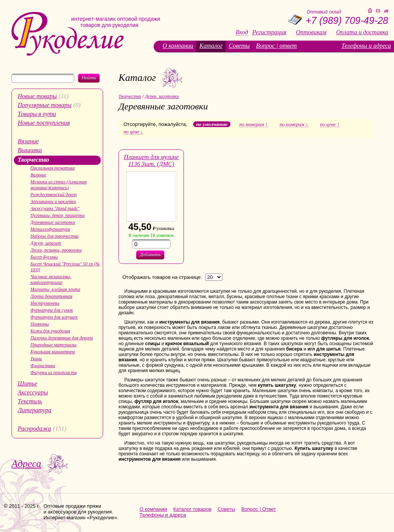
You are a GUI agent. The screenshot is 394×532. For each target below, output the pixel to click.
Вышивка (30, 150)
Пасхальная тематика (53, 168)
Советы (239, 46)
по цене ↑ (330, 124)
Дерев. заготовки (162, 96)
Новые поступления (44, 123)
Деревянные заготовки (53, 222)
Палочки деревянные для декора (62, 338)
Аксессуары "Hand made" (55, 208)
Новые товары (37, 96)
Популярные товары (45, 105)
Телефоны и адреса (366, 46)
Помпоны (40, 324)
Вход (242, 32)
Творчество (33, 160)
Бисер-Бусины (44, 257)
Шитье (28, 383)
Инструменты (45, 303)
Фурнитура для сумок (52, 310)
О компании (178, 46)
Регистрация (270, 32)
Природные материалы (53, 345)
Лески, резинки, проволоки (56, 250)
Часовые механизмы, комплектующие (51, 279)
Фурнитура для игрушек (54, 317)
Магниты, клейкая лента (55, 289)
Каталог (211, 46)
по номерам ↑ (254, 124)
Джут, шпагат (46, 243)
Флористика (43, 366)
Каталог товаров (192, 509)
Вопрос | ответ (276, 46)
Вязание (28, 141)
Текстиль (30, 401)
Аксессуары (33, 392)
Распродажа (34, 429)
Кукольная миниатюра (53, 352)
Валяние (38, 175)
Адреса (26, 464)
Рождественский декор (53, 195)
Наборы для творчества (54, 236)
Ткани (36, 359)
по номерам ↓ (294, 124)
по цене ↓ (133, 132)
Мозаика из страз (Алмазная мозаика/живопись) (58, 185)
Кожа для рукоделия (50, 331)
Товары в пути (37, 114)
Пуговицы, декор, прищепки (58, 215)
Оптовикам (311, 32)
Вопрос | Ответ (259, 509)
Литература (35, 410)
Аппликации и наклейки (53, 201)
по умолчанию (212, 124)
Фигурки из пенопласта (54, 373)
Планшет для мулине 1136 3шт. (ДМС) (151, 160)
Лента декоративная (51, 296)
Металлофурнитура (50, 229)
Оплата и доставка (362, 32)
